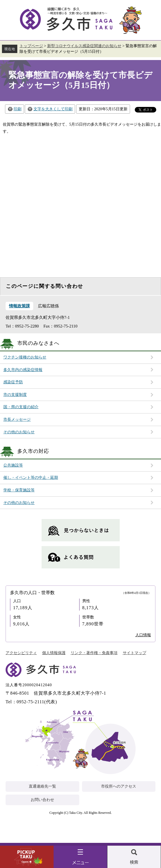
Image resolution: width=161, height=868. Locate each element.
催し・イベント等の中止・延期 (31, 478)
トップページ (31, 46)
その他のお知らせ (19, 432)
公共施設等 (13, 465)
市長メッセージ (17, 419)
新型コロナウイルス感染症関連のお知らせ (84, 46)
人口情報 (143, 635)
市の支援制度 (15, 395)
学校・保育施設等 (19, 490)
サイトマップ (134, 653)
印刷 (18, 109)
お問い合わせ (42, 800)
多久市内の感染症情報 (23, 370)
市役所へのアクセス (119, 786)
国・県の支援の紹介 (21, 407)
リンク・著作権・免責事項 (94, 653)
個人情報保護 (54, 653)
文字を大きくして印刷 (53, 109)
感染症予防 (13, 382)
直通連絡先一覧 (42, 786)
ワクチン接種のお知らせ (25, 357)
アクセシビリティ (21, 653)
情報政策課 (19, 306)
